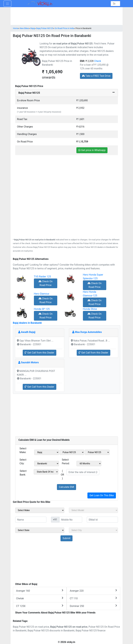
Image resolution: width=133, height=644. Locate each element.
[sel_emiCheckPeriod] (89, 464)
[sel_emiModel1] (72, 452)
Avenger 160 (40, 591)
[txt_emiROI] (83, 472)
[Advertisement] (67, 177)
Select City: (23, 462)
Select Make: (23, 450)
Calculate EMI (67, 487)
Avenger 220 (93, 591)
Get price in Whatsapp (92, 150)
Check (98, 61)
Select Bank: (23, 473)
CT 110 (93, 598)
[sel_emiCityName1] (47, 464)
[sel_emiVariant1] (97, 452)
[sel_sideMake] (40, 510)
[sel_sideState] (40, 530)
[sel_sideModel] (93, 510)
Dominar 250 (93, 606)
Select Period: (66, 462)
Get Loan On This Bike (102, 495)
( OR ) (62, 475)
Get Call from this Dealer (39, 353)
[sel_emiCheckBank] (46, 472)
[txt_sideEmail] (102, 520)
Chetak (40, 598)
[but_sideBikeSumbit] (66, 538)
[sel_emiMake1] (47, 452)
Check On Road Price (46, 283)
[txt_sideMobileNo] (71, 520)
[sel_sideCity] (93, 530)
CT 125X (40, 606)
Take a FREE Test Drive (96, 76)
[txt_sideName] (31, 520)
